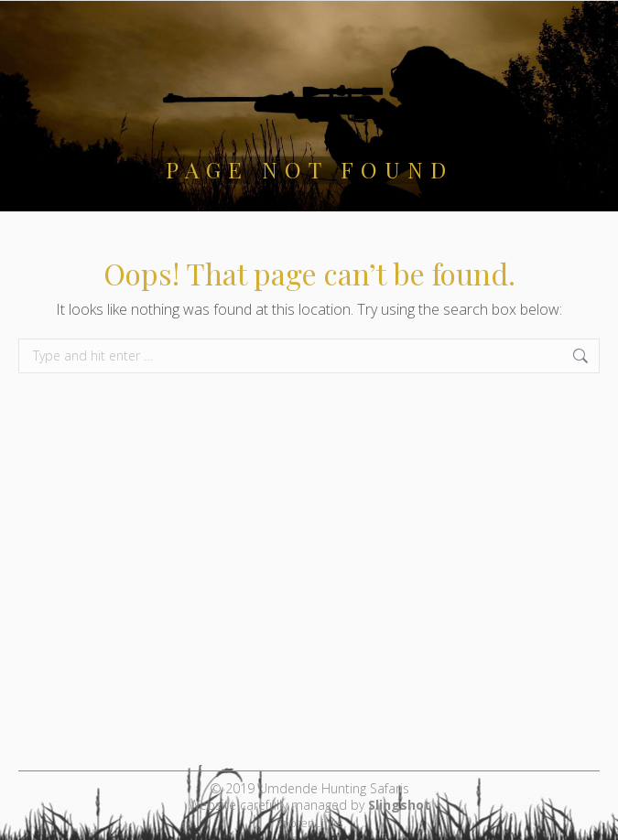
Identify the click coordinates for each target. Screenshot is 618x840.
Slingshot (399, 805)
